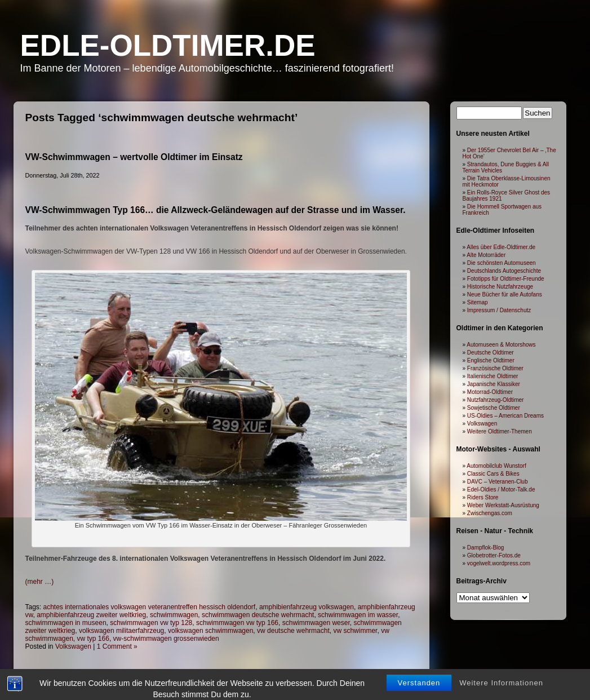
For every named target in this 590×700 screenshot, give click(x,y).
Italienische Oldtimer (493, 376)
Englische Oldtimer (491, 360)
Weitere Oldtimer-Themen (500, 431)
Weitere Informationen (501, 691)
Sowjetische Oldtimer (494, 408)
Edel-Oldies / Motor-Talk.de (501, 489)
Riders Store (483, 497)
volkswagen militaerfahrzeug (121, 631)
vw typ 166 (93, 639)
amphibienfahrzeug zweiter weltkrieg (91, 615)
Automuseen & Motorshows (501, 345)
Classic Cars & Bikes (493, 474)
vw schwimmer (355, 631)
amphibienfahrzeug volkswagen (307, 607)
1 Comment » (117, 646)
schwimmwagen (174, 615)
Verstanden (419, 691)
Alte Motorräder (486, 255)
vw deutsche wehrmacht (293, 631)
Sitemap (478, 302)
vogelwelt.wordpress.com (499, 563)
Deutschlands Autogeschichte (504, 271)
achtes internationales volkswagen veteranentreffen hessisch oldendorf (150, 607)
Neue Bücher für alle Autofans (505, 294)
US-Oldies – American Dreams (505, 416)
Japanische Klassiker (494, 384)
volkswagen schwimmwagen (210, 631)
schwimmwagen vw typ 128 (151, 623)
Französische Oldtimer (495, 368)
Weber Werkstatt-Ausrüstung (503, 505)
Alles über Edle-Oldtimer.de (501, 247)
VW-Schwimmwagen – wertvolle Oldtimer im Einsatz (134, 157)
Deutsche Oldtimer (491, 353)
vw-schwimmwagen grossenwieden (166, 639)
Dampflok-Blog (486, 548)
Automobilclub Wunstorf (496, 466)
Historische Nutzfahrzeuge (500, 287)
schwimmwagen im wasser (358, 615)
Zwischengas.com (490, 513)
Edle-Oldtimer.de (168, 45)
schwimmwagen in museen (66, 623)
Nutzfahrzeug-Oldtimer (496, 400)
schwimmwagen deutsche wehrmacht (258, 615)
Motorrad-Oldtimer (490, 392)
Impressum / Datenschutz (499, 310)
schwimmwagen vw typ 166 (237, 623)
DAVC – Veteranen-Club (498, 482)
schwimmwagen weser (316, 623)
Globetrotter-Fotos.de (494, 555)
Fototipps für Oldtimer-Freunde (506, 279)
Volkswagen (73, 646)
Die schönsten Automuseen (502, 263)
